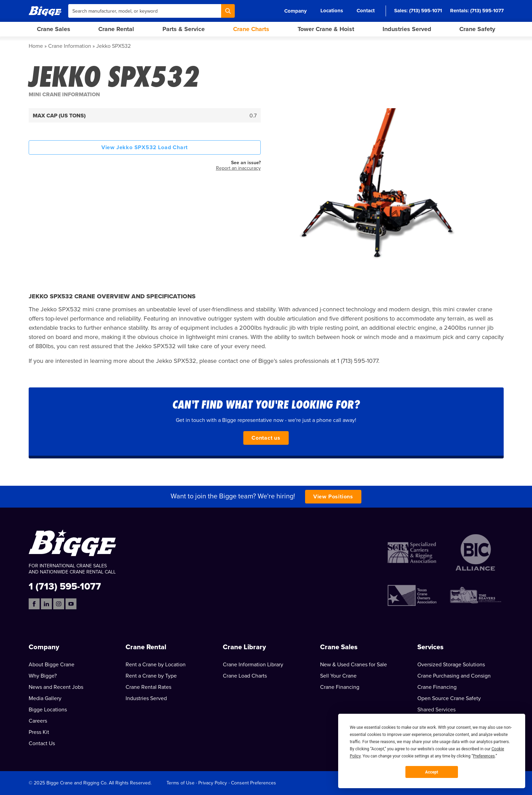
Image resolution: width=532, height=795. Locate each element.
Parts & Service (184, 29)
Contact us (266, 438)
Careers (38, 721)
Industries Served (407, 29)
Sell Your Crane (338, 676)
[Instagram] (59, 604)
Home (36, 46)
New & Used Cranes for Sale (354, 665)
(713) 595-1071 (426, 11)
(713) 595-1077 (487, 11)
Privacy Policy (213, 783)
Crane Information (70, 46)
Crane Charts (251, 29)
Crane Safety (477, 29)
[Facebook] (34, 604)
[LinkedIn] (46, 604)
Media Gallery (45, 698)
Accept (432, 772)
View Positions (333, 497)
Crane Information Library (253, 665)
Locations (332, 11)
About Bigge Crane (52, 665)
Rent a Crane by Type (151, 676)
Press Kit (39, 732)
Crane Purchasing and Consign (454, 676)
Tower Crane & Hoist (326, 29)
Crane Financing (340, 687)
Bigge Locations (48, 710)
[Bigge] (45, 11)
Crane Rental (116, 29)
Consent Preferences (254, 783)
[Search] (228, 11)
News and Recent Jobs (56, 687)
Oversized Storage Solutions (451, 665)
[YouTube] (71, 604)
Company (296, 11)
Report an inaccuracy (238, 168)
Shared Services (436, 710)
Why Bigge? (43, 676)
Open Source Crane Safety (449, 698)
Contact (366, 11)
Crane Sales (54, 29)
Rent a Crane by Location (156, 665)
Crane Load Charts (245, 676)
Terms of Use (181, 783)
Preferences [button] (484, 756)
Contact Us (42, 743)
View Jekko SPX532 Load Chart (145, 147)
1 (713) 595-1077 (65, 586)
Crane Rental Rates (148, 687)
